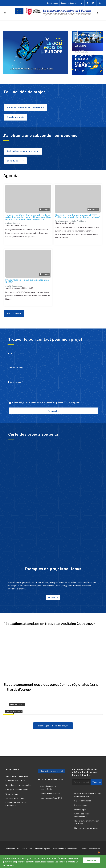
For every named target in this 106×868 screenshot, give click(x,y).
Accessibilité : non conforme (65, 849)
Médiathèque (80, 810)
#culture (9, 223)
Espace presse (52, 3)
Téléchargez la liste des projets (53, 726)
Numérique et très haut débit (18, 785)
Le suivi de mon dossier (50, 793)
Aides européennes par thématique (25, 107)
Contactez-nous (12, 849)
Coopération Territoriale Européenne (16, 804)
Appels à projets (16, 117)
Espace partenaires (83, 801)
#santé (8, 286)
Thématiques (16, 368)
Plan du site (27, 849)
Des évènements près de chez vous (31, 69)
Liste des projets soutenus (86, 828)
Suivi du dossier (15, 161)
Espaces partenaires (69, 3)
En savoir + (53, 597)
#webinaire (81, 221)
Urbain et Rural (12, 794)
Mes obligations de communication (48, 788)
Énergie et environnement (17, 789)
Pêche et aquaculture (15, 798)
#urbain (73, 221)
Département (16, 382)
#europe (17, 223)
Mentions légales (42, 849)
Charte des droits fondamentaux (82, 815)
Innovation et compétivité (17, 776)
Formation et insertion (15, 781)
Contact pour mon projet (52, 771)
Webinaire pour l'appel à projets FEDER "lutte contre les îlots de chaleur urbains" (77, 216)
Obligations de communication (23, 151)
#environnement (62, 221)
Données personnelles (90, 849)
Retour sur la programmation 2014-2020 (87, 822)
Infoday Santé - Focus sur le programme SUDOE (27, 281)
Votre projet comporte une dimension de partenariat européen (46, 403)
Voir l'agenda (14, 313)
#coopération (18, 286)
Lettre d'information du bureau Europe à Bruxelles (88, 795)
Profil (12, 353)
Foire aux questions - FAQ (51, 798)
